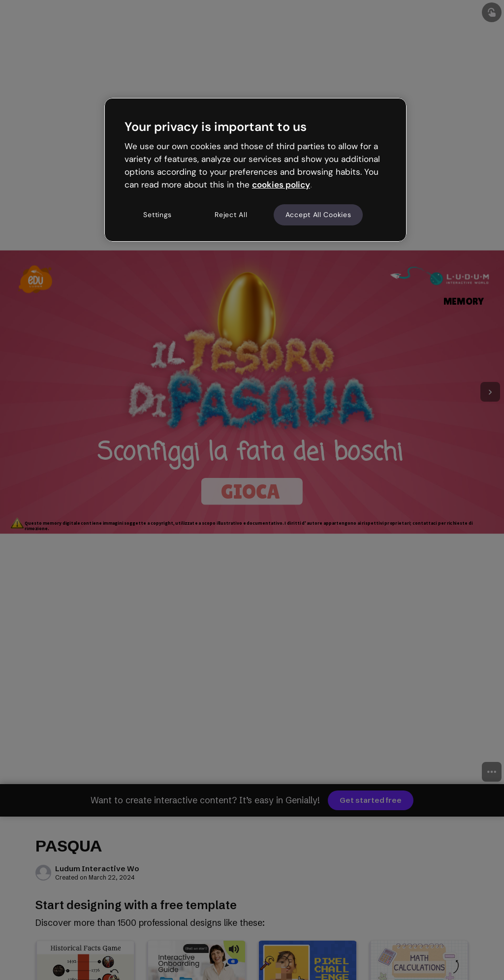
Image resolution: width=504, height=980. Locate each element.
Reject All (231, 215)
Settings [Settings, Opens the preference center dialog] (157, 215)
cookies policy (281, 185)
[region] (255, 170)
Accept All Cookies (318, 215)
